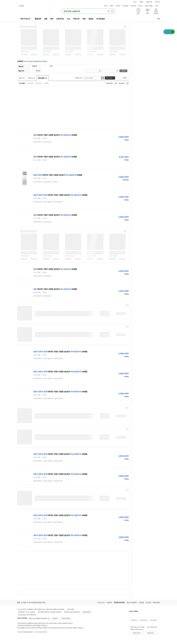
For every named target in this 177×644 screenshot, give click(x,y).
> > (45, 182)
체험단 (151, 6)
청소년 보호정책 (132, 603)
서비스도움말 (153, 620)
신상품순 (46, 83)
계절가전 (35, 66)
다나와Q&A (101, 19)
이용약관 (109, 603)
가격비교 (31, 78)
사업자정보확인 (86, 612)
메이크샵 (157, 2)
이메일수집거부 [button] (136, 633)
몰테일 (141, 2)
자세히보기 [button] (55, 619)
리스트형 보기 (117, 78)
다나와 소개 (101, 603)
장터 (52, 19)
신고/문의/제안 (143, 620)
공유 (157, 19)
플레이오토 (149, 2)
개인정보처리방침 (119, 603)
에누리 (135, 2)
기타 (51, 66)
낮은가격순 (30, 83)
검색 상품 (43, 78)
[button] (138, 12)
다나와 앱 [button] (21, 6)
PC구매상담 (125, 6)
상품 (46, 19)
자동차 (106, 6)
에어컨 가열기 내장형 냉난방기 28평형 (55, 135)
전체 (22, 78)
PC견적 (118, 6)
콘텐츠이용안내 (66, 619)
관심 (45, 138)
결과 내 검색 (109, 78)
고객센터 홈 (134, 620)
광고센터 (148, 603)
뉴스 (69, 19)
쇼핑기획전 (133, 6)
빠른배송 (38, 71)
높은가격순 (39, 83)
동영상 (91, 19)
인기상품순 (22, 83)
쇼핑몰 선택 (79, 78)
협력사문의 (156, 603)
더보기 (157, 6)
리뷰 (84, 19)
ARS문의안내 (150, 633)
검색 (123, 71)
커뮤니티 (140, 6)
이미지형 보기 (120, 78)
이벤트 (147, 6)
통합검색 (38, 19)
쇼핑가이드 (60, 19)
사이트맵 (141, 603)
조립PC (112, 6)
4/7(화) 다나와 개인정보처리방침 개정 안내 (35, 603)
